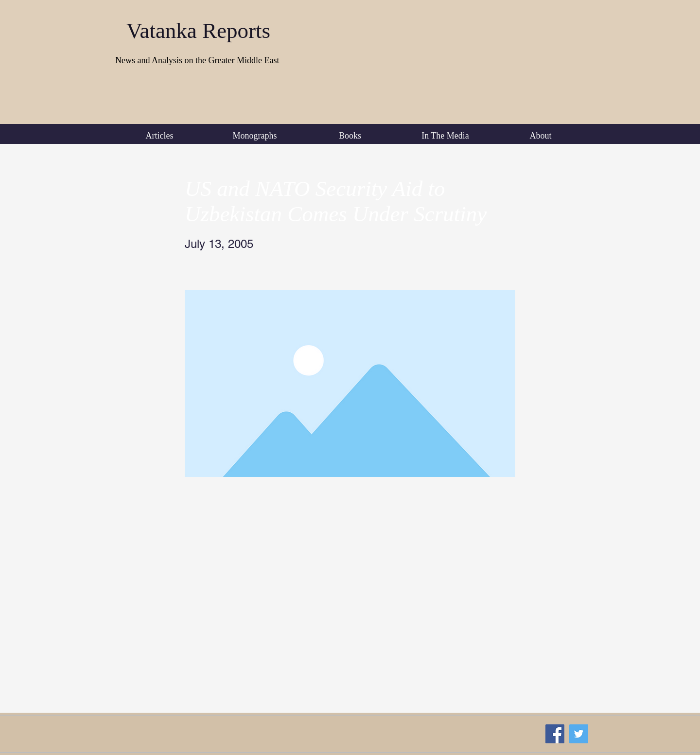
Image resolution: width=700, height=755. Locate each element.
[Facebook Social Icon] (555, 734)
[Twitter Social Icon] (579, 734)
